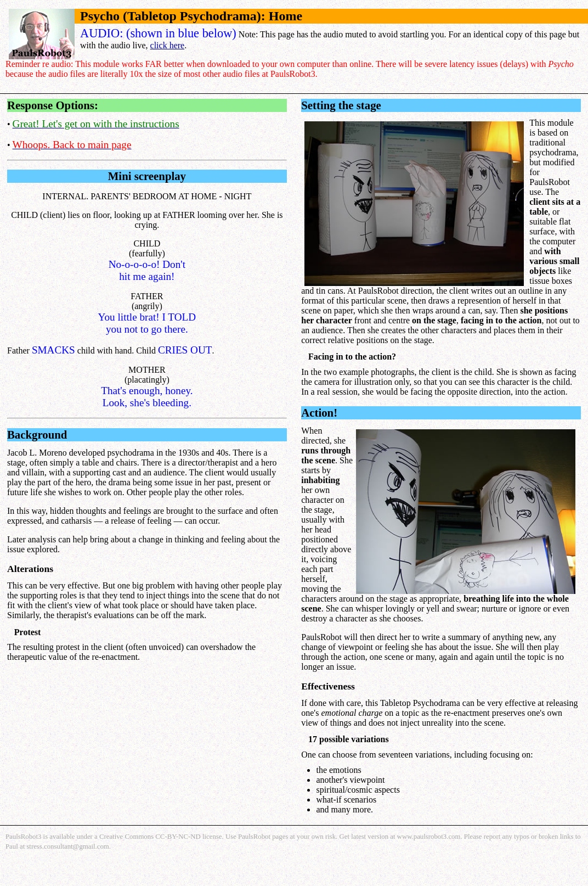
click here (168, 45)
